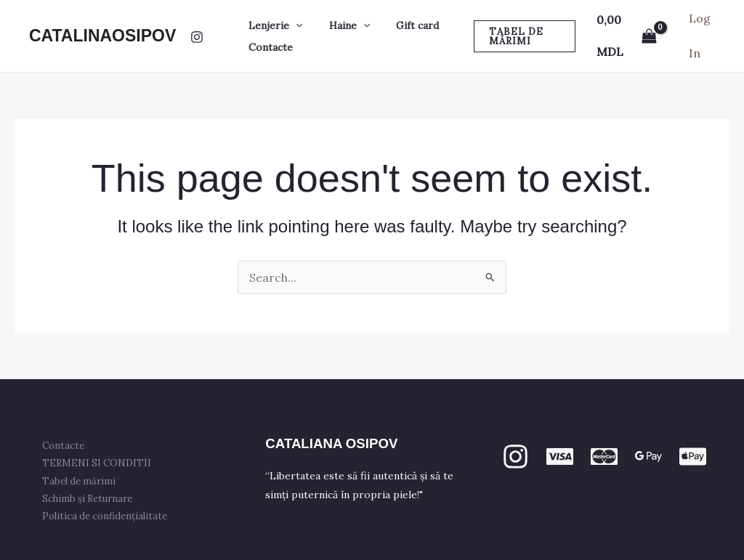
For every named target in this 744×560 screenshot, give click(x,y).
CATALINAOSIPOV (102, 36)
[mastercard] (604, 456)
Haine (341, 25)
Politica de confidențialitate (109, 516)
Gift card (403, 25)
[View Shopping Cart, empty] (624, 36)
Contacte (268, 47)
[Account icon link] (701, 36)
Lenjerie (272, 25)
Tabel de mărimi (83, 481)
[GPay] (648, 456)
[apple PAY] (693, 456)
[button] (293, 25)
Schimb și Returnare (92, 499)
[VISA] (560, 456)
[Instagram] (197, 37)
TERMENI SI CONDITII (101, 463)
